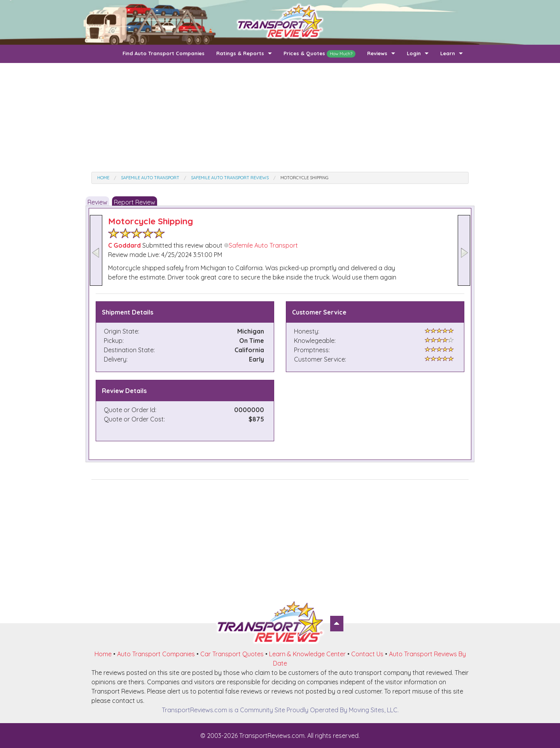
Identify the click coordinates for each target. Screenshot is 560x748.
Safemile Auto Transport (261, 245)
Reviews (377, 53)
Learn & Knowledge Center (307, 654)
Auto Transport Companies (156, 654)
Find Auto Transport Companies (164, 53)
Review (97, 202)
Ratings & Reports (240, 53)
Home (103, 654)
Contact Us (367, 654)
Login (414, 53)
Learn (448, 53)
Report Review (135, 202)
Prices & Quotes (319, 54)
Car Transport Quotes (232, 654)
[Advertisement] (280, 117)
